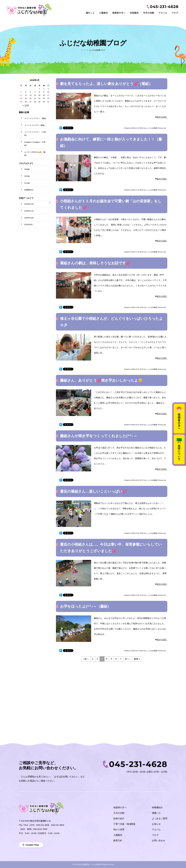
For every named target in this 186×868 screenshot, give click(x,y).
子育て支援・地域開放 (124, 824)
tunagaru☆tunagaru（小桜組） (35, 144)
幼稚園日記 (29, 190)
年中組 (27, 176)
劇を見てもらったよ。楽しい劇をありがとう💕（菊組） (106, 84)
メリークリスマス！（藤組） (36, 118)
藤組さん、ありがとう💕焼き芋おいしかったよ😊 (101, 380)
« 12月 (26, 106)
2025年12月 (29, 204)
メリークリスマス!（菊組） (35, 125)
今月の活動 (119, 813)
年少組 (27, 183)
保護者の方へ (120, 807)
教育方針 (118, 841)
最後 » (137, 659)
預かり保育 (119, 830)
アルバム (156, 830)
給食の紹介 (119, 818)
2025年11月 (29, 211)
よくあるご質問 (160, 818)
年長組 (27, 169)
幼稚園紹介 (157, 807)
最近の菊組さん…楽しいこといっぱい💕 (93, 491)
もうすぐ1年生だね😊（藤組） (35, 154)
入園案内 (118, 835)
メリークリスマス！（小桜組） (35, 134)
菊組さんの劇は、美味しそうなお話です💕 (95, 263)
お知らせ (156, 824)
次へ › (128, 659)
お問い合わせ (159, 841)
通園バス (156, 813)
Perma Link (162, 128)
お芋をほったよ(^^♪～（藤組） (86, 606)
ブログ (155, 835)
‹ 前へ (86, 659)
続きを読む (161, 117)
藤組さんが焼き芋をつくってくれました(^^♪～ (99, 436)
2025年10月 (29, 218)
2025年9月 (29, 225)
